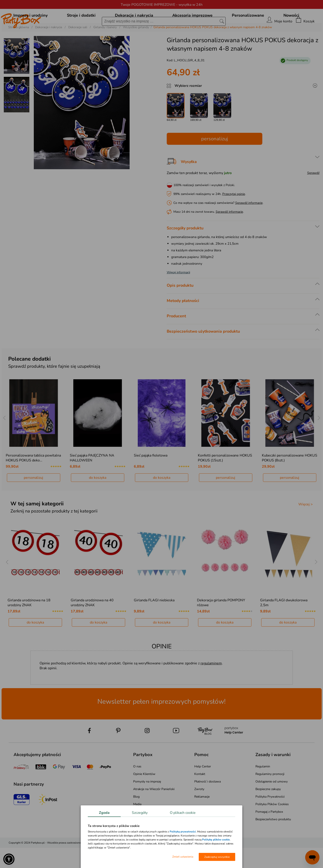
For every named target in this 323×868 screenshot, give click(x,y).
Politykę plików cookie (216, 840)
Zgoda (104, 813)
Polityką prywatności (183, 832)
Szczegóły (140, 813)
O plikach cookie (183, 813)
